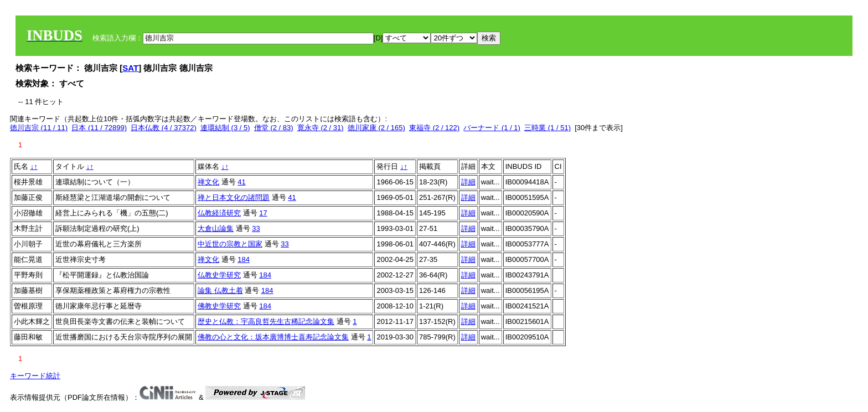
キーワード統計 (35, 376)
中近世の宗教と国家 (230, 244)
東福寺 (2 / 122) (434, 128)
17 (263, 213)
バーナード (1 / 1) (492, 128)
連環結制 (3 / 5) (225, 128)
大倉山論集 (216, 228)
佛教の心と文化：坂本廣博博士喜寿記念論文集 (273, 337)
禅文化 (208, 182)
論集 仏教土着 (220, 290)
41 (241, 182)
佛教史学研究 (219, 306)
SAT (130, 68)
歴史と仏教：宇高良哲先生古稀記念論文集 (266, 321)
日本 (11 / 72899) (99, 128)
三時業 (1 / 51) (547, 128)
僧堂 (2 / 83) (274, 128)
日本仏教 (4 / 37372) (164, 128)
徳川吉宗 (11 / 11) (39, 128)
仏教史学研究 (219, 275)
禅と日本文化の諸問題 (234, 197)
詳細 (468, 182)
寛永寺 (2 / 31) (321, 128)
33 (256, 228)
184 (244, 259)
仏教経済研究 (219, 213)
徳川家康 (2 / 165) (376, 128)
